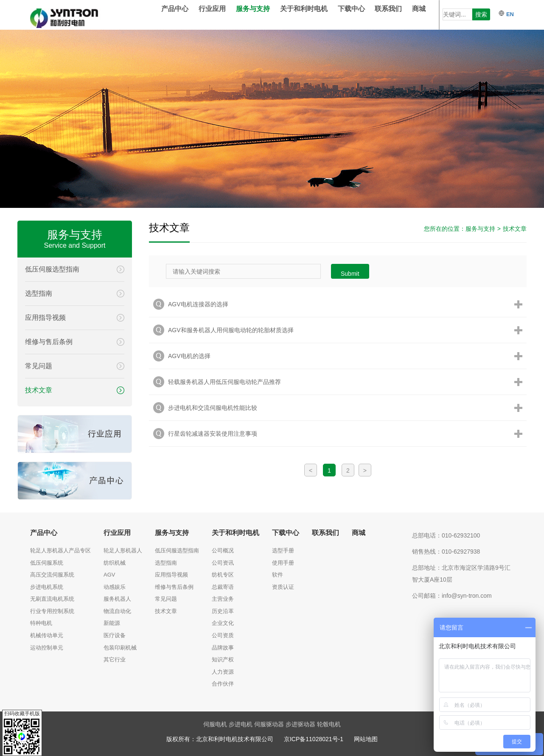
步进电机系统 (47, 587)
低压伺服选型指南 (177, 550)
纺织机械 (115, 563)
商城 (432, 15)
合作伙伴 (223, 684)
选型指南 (166, 563)
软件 (278, 575)
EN (506, 14)
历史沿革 (223, 611)
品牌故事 (223, 648)
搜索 (481, 14)
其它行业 (115, 659)
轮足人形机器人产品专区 (60, 550)
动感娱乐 (115, 587)
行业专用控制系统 (52, 611)
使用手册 (283, 563)
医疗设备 (115, 635)
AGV (109, 575)
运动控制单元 (47, 648)
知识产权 (223, 659)
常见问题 (166, 599)
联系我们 (401, 15)
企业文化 (223, 623)
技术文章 (515, 229)
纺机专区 (223, 575)
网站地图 (366, 739)
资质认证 (283, 587)
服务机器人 (117, 599)
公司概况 (223, 550)
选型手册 (283, 550)
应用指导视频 (171, 575)
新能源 (112, 623)
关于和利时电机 (317, 15)
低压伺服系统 (47, 563)
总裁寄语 (223, 587)
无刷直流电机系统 (52, 599)
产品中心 (188, 15)
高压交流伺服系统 (52, 575)
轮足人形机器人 (123, 550)
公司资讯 (223, 563)
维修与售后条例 (174, 587)
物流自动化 (117, 611)
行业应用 (225, 15)
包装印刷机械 (120, 648)
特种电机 (41, 623)
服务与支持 (266, 15)
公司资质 (223, 635)
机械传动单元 (47, 635)
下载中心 (364, 15)
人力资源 (223, 672)
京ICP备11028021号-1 (314, 739)
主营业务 (223, 599)
